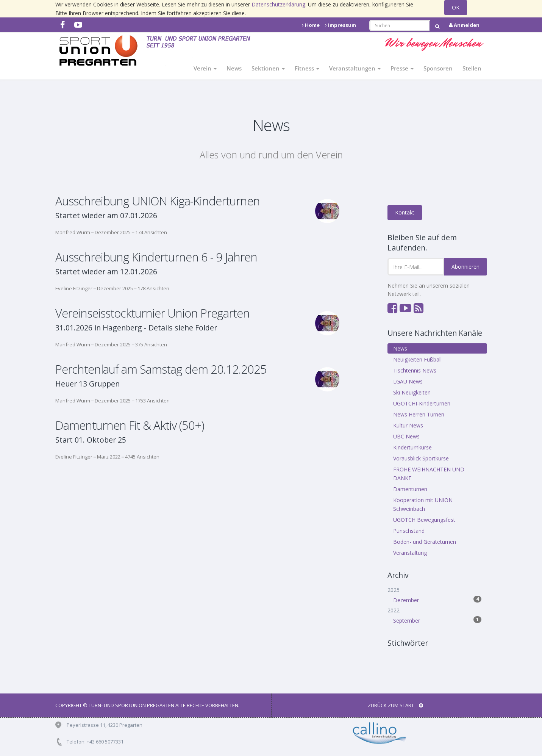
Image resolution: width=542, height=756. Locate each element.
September (437, 620)
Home (311, 25)
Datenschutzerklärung (278, 4)
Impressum (341, 25)
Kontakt (405, 212)
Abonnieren (465, 267)
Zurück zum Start (395, 705)
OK (456, 7)
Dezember (437, 600)
